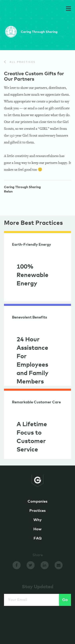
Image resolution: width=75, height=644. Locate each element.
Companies (37, 502)
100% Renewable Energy (32, 275)
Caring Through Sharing (22, 188)
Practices (37, 511)
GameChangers (18, 9)
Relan (8, 192)
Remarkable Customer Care (36, 402)
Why (37, 520)
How (37, 529)
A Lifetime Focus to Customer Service (32, 437)
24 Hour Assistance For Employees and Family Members (32, 361)
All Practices (20, 62)
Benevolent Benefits (29, 317)
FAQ (38, 539)
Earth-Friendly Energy (31, 245)
